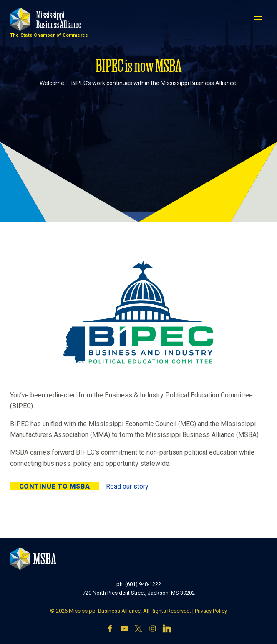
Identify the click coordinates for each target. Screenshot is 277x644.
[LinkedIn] (167, 629)
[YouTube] (124, 629)
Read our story (127, 486)
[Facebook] (110, 629)
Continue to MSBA (55, 486)
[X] (138, 629)
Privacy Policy (211, 611)
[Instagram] (153, 629)
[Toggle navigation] (258, 20)
